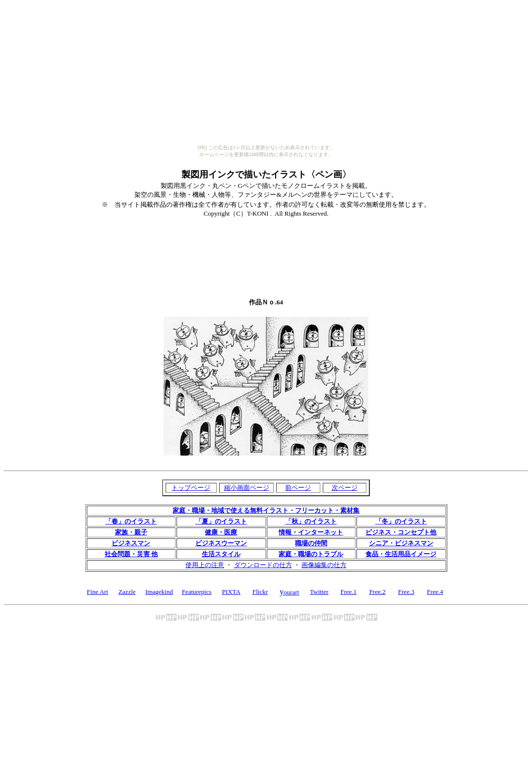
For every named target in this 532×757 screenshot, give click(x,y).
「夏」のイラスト (221, 521)
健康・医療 (221, 532)
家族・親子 (131, 532)
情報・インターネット (311, 532)
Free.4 (435, 592)
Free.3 (406, 592)
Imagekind (159, 592)
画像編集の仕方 (324, 565)
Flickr (260, 592)
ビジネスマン (131, 543)
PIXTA (231, 592)
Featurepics (197, 592)
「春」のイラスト (131, 521)
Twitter (319, 592)
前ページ (298, 488)
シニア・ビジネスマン (401, 543)
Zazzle (127, 592)
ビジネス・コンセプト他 (401, 532)
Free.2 (378, 592)
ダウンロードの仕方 (263, 565)
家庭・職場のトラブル (311, 554)
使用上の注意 (205, 565)
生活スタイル (221, 554)
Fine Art (97, 592)
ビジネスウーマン (221, 543)
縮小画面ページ (247, 488)
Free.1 (348, 592)
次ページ (345, 488)
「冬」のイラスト (401, 521)
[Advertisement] (266, 231)
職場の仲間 (311, 543)
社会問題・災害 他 (131, 554)
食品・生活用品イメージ (401, 554)
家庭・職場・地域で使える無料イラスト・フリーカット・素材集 (266, 510)
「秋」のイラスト (311, 521)
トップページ (191, 488)
